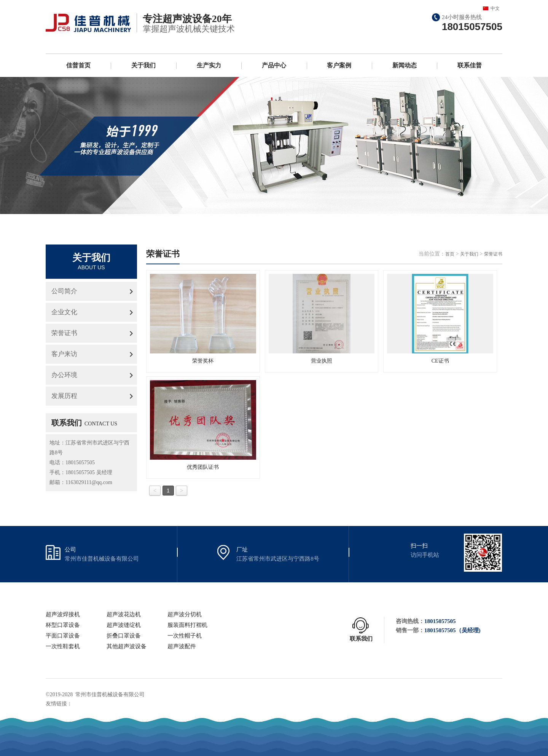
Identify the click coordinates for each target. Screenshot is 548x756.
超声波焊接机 (63, 614)
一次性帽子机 (185, 636)
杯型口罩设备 (63, 625)
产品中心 (274, 65)
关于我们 (143, 65)
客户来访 (64, 354)
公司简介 (64, 291)
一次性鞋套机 (63, 646)
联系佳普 (470, 65)
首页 (450, 254)
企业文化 (64, 312)
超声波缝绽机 (124, 625)
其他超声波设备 (127, 646)
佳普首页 (78, 65)
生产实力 (209, 65)
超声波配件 (182, 646)
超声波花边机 (124, 614)
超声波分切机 (185, 614)
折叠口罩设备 (124, 636)
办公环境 (64, 375)
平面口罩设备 (63, 636)
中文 (495, 8)
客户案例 (339, 65)
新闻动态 (405, 65)
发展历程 (64, 396)
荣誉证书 (64, 333)
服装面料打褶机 (187, 625)
